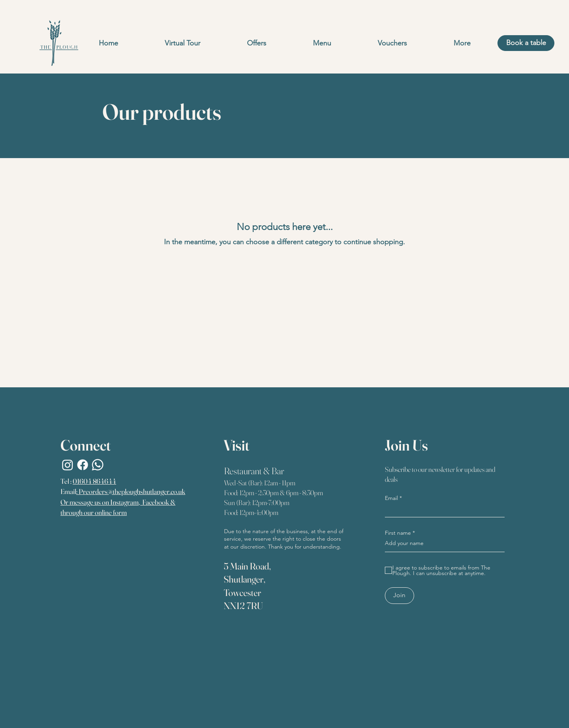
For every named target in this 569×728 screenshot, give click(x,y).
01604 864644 (94, 481)
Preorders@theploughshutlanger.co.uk (132, 491)
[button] (322, 43)
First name (398, 533)
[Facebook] (83, 465)
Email (391, 498)
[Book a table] (526, 43)
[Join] (399, 596)
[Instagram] (68, 465)
